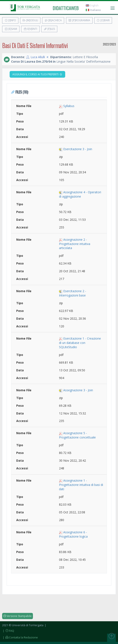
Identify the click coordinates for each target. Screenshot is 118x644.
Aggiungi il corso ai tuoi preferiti (37, 74)
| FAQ (8, 631)
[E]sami (11, 29)
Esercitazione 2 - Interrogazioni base (73, 293)
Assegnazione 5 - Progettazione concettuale (77, 435)
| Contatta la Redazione (20, 637)
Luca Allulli (38, 57)
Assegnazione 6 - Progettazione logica (73, 534)
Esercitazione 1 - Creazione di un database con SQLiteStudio (80, 343)
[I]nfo (10, 20)
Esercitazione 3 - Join (78, 149)
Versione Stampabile (18, 616)
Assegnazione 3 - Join (78, 390)
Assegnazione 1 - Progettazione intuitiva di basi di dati (81, 485)
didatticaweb (66, 8)
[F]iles (49, 29)
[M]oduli (30, 20)
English (92, 5)
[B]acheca (53, 20)
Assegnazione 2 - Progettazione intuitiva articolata (75, 244)
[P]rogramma (79, 20)
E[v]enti (30, 29)
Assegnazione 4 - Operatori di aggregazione (80, 194)
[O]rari (103, 20)
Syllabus (69, 106)
